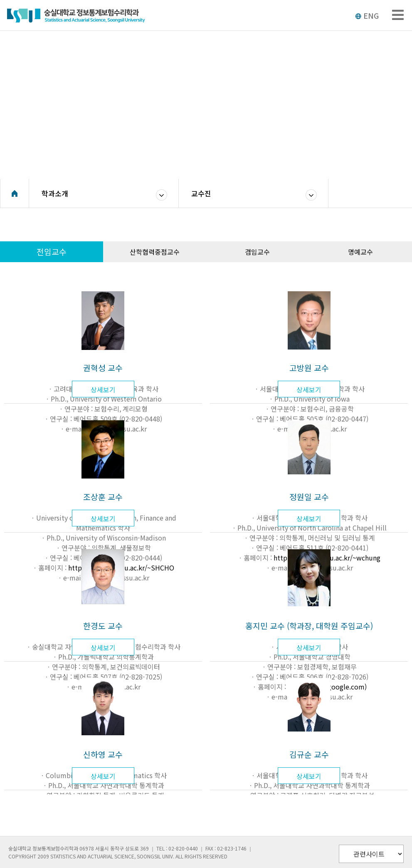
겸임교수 (257, 252)
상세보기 (103, 389)
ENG (367, 15)
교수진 (201, 193)
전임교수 (52, 252)
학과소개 (55, 193)
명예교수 (360, 252)
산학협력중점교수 (155, 252)
